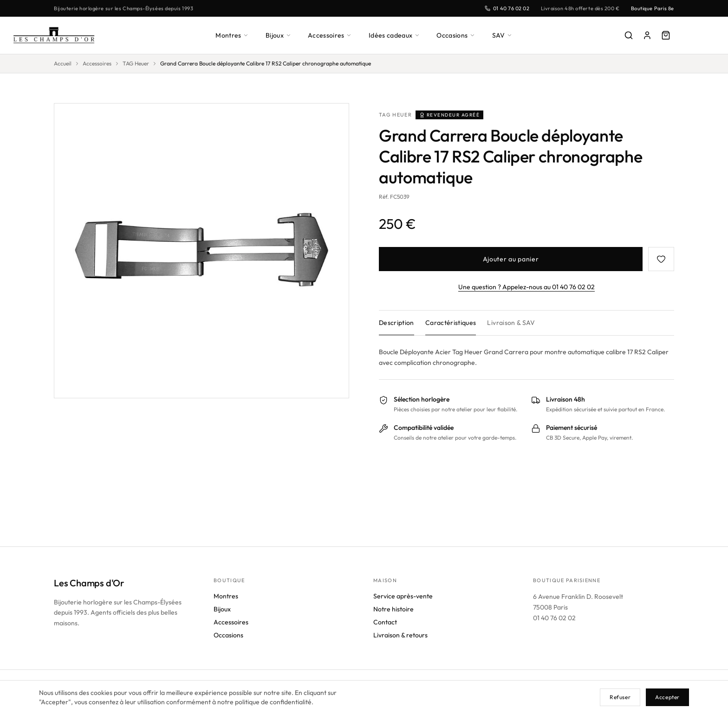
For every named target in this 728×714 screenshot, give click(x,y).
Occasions (459, 35)
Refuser (619, 697)
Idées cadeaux (396, 35)
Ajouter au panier (511, 259)
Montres (230, 35)
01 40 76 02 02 (500, 8)
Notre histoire (394, 627)
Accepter (667, 697)
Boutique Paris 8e (651, 8)
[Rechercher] (629, 35)
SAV (506, 35)
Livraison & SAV (514, 322)
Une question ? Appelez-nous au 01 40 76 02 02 (527, 287)
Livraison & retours (402, 653)
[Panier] (666, 35)
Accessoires (330, 35)
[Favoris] (661, 259)
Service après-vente (403, 614)
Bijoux (277, 35)
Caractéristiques (453, 322)
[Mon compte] (647, 35)
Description (397, 322)
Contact (385, 640)
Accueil (63, 64)
